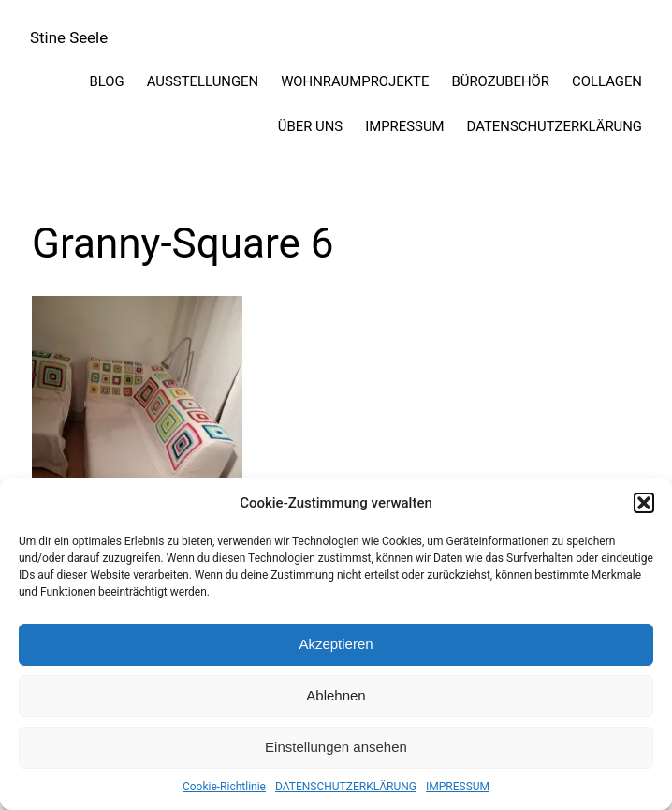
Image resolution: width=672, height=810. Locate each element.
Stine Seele (69, 37)
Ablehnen (336, 695)
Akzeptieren (336, 644)
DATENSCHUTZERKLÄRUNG (346, 787)
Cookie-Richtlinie (224, 787)
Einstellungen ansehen (336, 747)
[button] (644, 503)
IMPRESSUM (458, 787)
